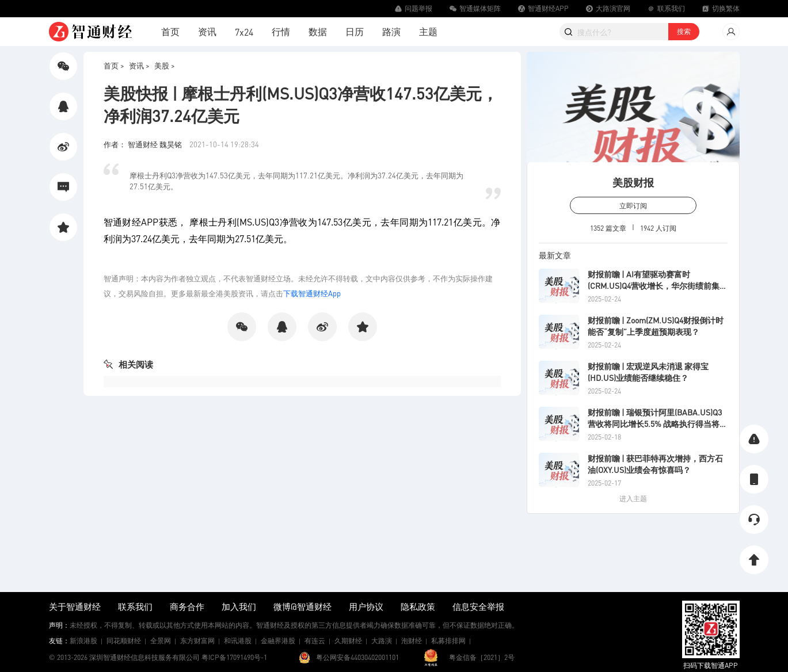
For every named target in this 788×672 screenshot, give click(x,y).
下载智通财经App (312, 293)
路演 (391, 31)
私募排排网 (448, 641)
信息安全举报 (478, 606)
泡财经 (412, 641)
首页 (170, 31)
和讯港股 (238, 641)
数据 (318, 31)
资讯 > (139, 65)
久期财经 (348, 641)
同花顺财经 (124, 641)
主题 (428, 31)
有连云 (315, 641)
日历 (355, 31)
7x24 (244, 32)
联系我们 (135, 606)
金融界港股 (278, 641)
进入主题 (633, 499)
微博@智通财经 (302, 606)
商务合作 (187, 606)
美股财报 (633, 182)
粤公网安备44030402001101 (357, 657)
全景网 (161, 641)
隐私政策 (418, 606)
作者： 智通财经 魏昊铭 (144, 144)
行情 (281, 31)
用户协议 (366, 606)
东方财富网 (197, 641)
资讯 (207, 31)
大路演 (382, 641)
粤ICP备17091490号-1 (234, 657)
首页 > (114, 65)
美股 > (165, 65)
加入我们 (239, 606)
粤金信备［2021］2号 (482, 657)
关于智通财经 (75, 606)
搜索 (684, 31)
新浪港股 (83, 641)
